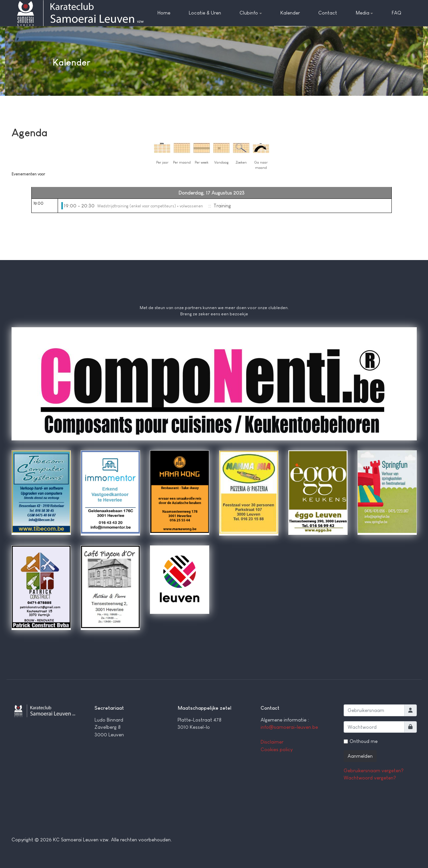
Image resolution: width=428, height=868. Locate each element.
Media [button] (365, 13)
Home (164, 13)
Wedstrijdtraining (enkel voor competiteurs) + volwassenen (150, 206)
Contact (328, 13)
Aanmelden (360, 756)
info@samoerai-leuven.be (289, 727)
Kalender (290, 13)
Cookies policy (277, 749)
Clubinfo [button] (251, 13)
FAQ (397, 13)
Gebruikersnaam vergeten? (374, 770)
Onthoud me (364, 741)
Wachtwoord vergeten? (370, 778)
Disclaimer (272, 742)
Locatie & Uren (205, 13)
